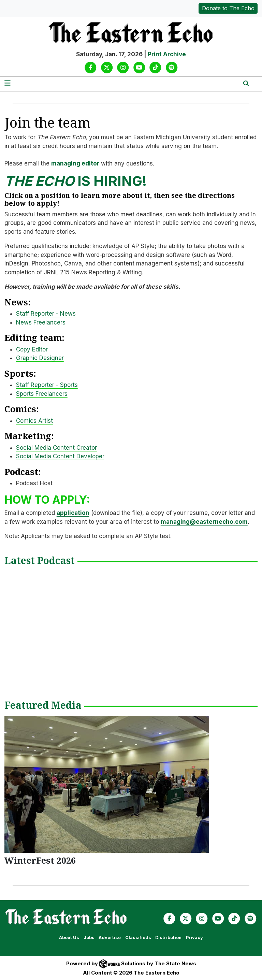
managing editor (75, 163)
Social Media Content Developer (60, 456)
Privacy (194, 938)
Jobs (89, 938)
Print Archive (167, 54)
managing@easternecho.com (204, 522)
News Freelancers (42, 322)
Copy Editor (32, 349)
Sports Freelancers (42, 394)
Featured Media (43, 706)
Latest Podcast (40, 561)
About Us (69, 938)
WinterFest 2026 (40, 860)
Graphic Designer (40, 358)
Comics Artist (34, 421)
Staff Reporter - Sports (47, 385)
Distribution (168, 938)
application (73, 513)
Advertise (110, 938)
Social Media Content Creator (56, 448)
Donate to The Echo (228, 8)
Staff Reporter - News (46, 314)
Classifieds (138, 938)
